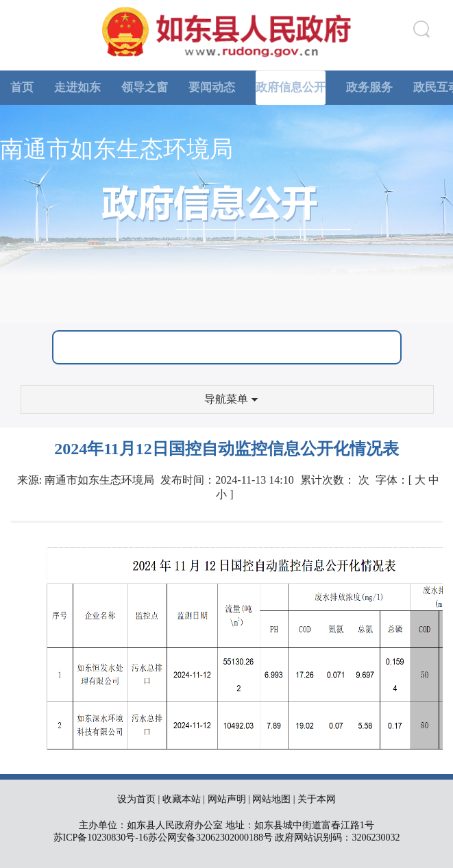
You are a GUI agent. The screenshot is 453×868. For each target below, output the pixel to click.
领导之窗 (145, 87)
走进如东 (77, 87)
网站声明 (227, 799)
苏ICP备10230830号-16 (101, 838)
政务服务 (369, 87)
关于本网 (317, 799)
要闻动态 (212, 87)
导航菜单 (231, 399)
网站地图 (271, 799)
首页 (22, 87)
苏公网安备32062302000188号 (210, 838)
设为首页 (136, 799)
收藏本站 (182, 799)
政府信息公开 (291, 87)
